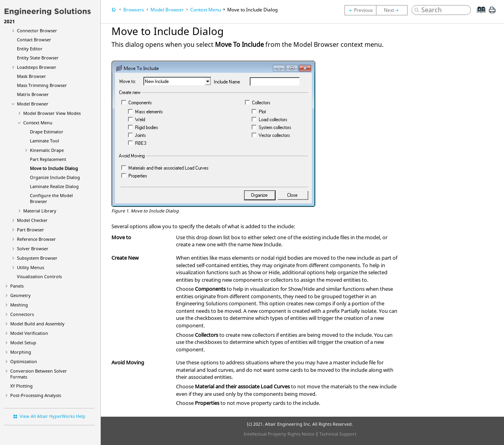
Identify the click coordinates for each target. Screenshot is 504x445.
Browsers (134, 10)
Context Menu (38, 123)
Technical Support (338, 434)
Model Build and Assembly (37, 324)
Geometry (20, 295)
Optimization (24, 361)
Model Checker (32, 220)
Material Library (40, 211)
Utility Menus (31, 267)
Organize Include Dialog (55, 177)
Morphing (21, 352)
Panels (17, 286)
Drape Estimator (47, 132)
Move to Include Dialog (54, 168)
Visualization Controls (39, 276)
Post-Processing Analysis (36, 395)
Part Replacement (48, 159)
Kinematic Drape (47, 150)
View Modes (52, 113)
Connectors (22, 314)
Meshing (19, 305)
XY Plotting (21, 386)
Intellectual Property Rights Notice (279, 434)
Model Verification (29, 333)
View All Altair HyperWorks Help (53, 416)
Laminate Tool (44, 141)
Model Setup (23, 343)
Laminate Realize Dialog (54, 186)
